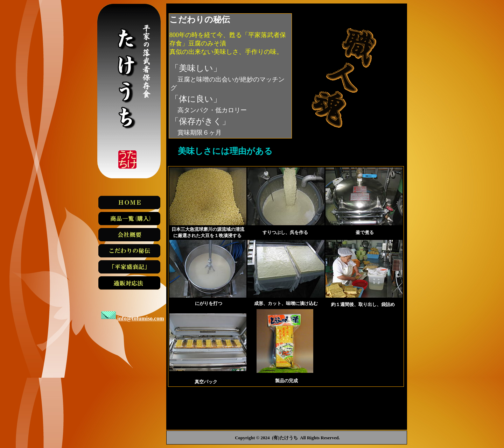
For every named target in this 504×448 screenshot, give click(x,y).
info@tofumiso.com (141, 318)
